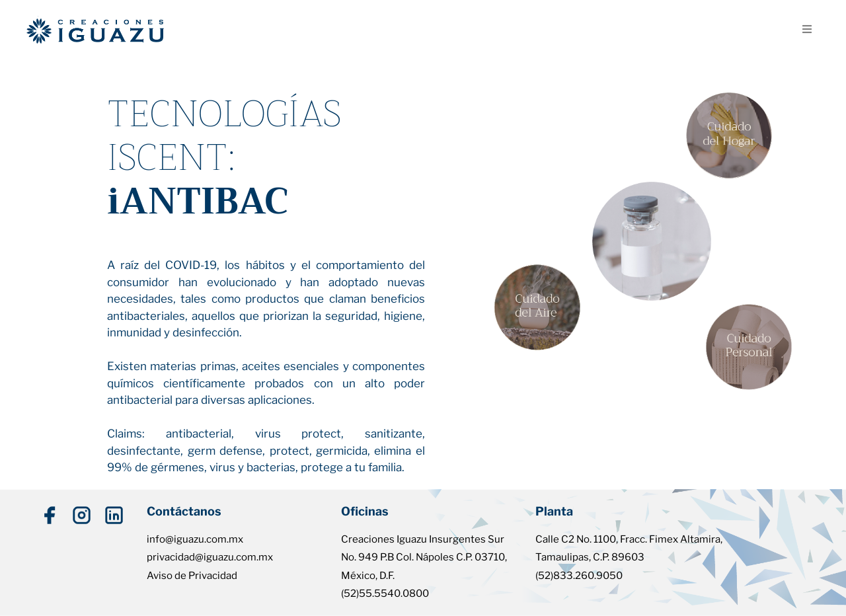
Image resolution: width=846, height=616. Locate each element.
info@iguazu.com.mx (195, 539)
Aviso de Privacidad (192, 576)
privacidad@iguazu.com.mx (210, 557)
